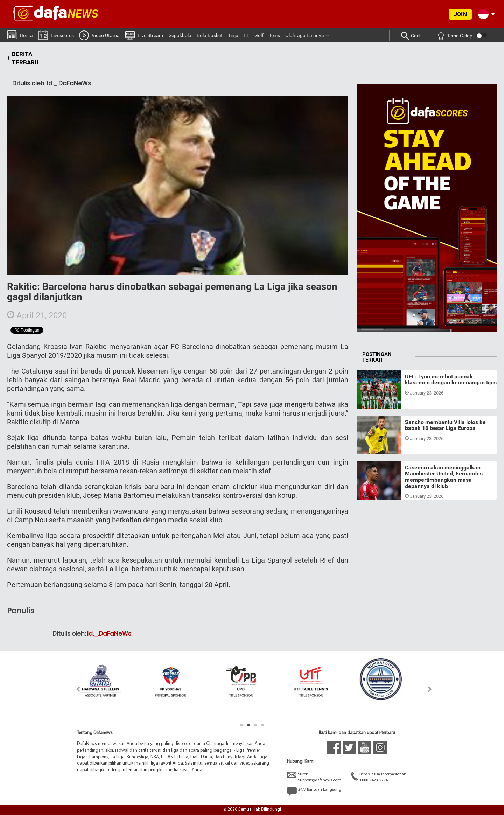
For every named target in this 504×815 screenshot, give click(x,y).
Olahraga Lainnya (305, 35)
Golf (259, 35)
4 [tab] (262, 725)
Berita (20, 34)
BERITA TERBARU (23, 58)
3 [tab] (255, 725)
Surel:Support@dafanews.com (314, 777)
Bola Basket (210, 35)
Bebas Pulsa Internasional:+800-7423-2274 (378, 777)
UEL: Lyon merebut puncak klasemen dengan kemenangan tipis (451, 380)
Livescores (56, 35)
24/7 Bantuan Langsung (314, 792)
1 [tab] (241, 725)
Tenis (274, 35)
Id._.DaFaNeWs (109, 634)
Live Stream (144, 35)
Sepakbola (180, 35)
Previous (74, 689)
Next (430, 689)
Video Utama (99, 35)
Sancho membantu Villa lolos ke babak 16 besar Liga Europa (445, 425)
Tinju (233, 35)
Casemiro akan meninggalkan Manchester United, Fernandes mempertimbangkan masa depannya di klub (444, 477)
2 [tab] (248, 725)
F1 (246, 35)
